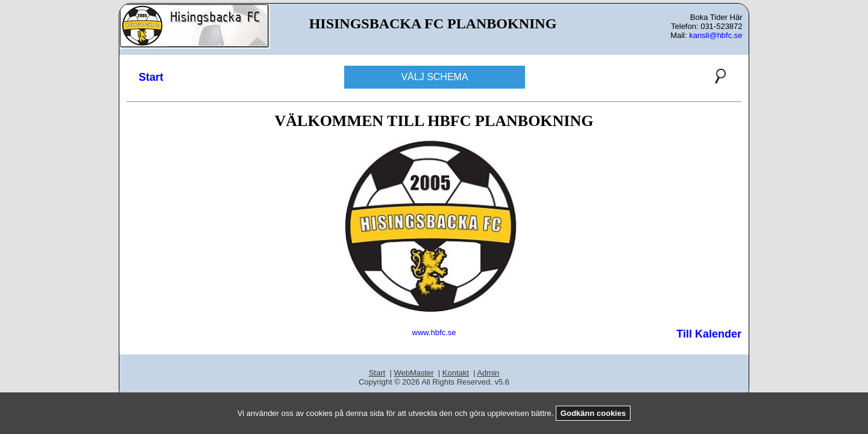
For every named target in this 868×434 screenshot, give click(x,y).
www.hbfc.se (434, 332)
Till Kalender (709, 334)
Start (151, 77)
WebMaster (414, 373)
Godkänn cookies (593, 413)
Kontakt (456, 373)
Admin (488, 373)
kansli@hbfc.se (715, 35)
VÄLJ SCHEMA (434, 77)
